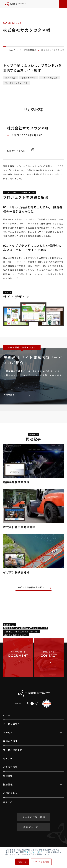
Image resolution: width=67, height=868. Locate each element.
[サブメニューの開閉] (59, 733)
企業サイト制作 (28, 78)
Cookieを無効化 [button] (41, 862)
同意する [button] (22, 862)
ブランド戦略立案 (50, 78)
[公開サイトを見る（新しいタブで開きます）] (21, 151)
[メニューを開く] (63, 4)
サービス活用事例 (28, 50)
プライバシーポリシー (35, 852)
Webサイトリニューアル (16, 83)
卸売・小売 (10, 78)
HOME (12, 50)
